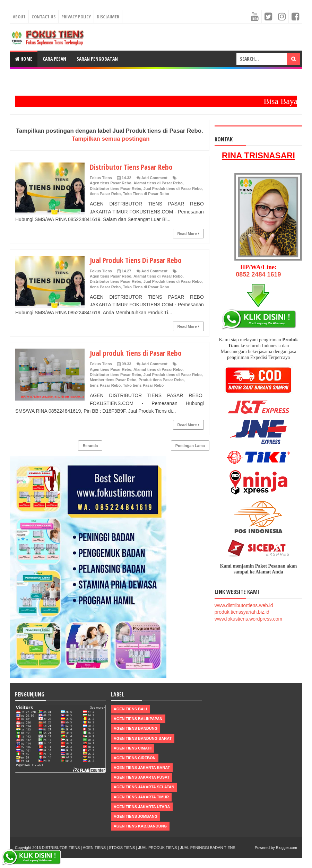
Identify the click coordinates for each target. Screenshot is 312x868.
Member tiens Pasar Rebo (113, 380)
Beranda (90, 446)
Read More (188, 234)
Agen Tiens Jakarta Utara (142, 807)
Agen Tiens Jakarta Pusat (142, 777)
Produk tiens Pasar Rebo (161, 380)
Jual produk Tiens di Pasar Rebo (137, 353)
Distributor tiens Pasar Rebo (116, 188)
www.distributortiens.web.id (244, 605)
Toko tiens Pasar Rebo (143, 385)
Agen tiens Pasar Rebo (111, 183)
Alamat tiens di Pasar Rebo (158, 183)
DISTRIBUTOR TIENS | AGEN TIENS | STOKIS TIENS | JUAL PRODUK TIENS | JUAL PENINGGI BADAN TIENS (139, 848)
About (19, 17)
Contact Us (44, 17)
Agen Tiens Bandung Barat (143, 738)
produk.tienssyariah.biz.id (242, 612)
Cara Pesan (54, 59)
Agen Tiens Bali (130, 709)
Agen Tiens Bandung (136, 728)
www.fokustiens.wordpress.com (248, 619)
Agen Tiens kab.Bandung (140, 826)
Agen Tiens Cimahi (133, 748)
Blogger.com (287, 848)
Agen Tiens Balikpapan (138, 719)
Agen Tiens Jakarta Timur (141, 797)
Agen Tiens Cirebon (135, 758)
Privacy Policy (76, 17)
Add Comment (154, 178)
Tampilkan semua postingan (111, 139)
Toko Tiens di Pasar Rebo (146, 194)
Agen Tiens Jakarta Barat (142, 768)
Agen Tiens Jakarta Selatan (144, 787)
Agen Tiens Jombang (136, 816)
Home (24, 59)
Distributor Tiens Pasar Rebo (133, 167)
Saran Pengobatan (97, 59)
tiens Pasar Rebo (105, 194)
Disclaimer (108, 17)
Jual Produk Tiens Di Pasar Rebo (137, 260)
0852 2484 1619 (258, 274)
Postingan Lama (190, 446)
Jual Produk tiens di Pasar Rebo (173, 188)
